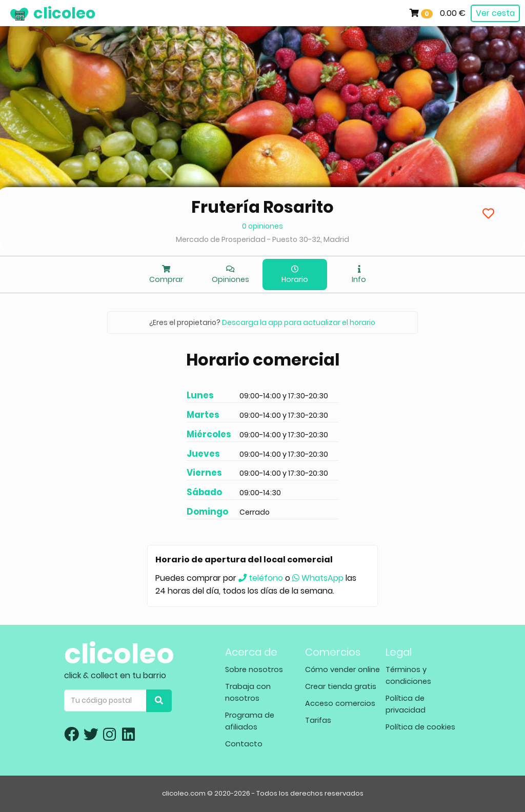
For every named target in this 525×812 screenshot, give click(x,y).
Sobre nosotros (254, 669)
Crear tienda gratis (341, 686)
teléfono (261, 578)
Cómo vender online (342, 669)
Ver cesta (495, 13)
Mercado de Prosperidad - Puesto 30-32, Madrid (262, 239)
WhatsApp (318, 578)
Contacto (244, 744)
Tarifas (318, 720)
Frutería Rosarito (262, 207)
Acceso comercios (340, 703)
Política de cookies (420, 727)
